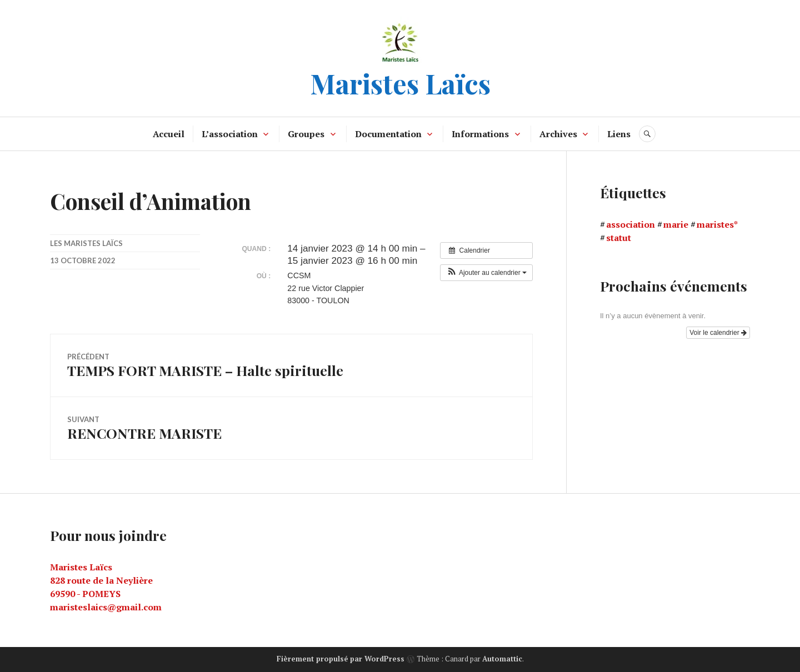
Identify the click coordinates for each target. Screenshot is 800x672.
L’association (230, 134)
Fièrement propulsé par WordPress (341, 659)
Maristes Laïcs (400, 83)
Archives (558, 134)
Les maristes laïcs (86, 243)
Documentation (388, 134)
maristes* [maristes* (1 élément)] (717, 224)
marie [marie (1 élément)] (676, 224)
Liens (619, 134)
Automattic (502, 659)
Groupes (306, 134)
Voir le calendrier (718, 333)
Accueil (169, 134)
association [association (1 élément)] (631, 224)
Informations (480, 134)
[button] (486, 273)
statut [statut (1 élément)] (619, 238)
